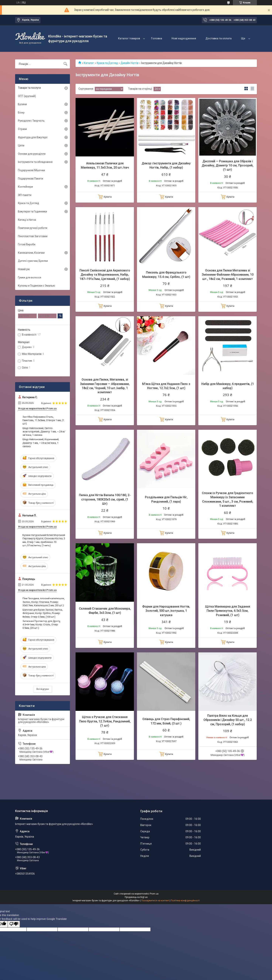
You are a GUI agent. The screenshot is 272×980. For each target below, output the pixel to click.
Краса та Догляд (107, 63)
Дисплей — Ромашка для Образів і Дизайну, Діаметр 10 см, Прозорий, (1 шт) (228, 166)
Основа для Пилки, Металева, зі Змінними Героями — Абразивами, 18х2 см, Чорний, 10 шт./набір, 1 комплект (105, 386)
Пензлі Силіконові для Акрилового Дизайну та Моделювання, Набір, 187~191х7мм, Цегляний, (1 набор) (105, 275)
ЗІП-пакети (25, 195)
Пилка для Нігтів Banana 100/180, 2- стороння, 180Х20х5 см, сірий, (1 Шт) (105, 499)
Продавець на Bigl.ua (136, 897)
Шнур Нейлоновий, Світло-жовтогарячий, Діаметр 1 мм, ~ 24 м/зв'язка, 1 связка (44, 432)
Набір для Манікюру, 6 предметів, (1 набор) (228, 386)
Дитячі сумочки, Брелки (33, 261)
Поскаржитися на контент (155, 901)
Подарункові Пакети (31, 179)
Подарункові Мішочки (31, 170)
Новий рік (24, 269)
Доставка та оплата (219, 38)
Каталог (89, 63)
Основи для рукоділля (32, 154)
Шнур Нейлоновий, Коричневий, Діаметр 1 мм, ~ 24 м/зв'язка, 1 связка (41, 443)
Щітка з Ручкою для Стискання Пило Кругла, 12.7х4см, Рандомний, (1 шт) (105, 721)
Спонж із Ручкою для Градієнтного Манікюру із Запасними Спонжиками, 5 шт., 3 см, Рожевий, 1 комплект (228, 499)
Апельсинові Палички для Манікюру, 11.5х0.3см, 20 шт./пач (105, 165)
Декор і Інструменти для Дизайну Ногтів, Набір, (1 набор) (166, 165)
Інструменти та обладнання (35, 162)
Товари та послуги (29, 88)
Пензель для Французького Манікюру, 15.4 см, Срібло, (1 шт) (166, 275)
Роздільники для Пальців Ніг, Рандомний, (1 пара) (166, 499)
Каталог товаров (129, 38)
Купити (108, 197)
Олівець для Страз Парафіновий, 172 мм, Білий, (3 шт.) (166, 721)
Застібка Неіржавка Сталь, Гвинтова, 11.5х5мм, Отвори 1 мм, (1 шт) (43, 420)
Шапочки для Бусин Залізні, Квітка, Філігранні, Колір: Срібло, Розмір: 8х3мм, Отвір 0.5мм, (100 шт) (43, 613)
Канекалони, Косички (31, 253)
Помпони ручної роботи (33, 228)
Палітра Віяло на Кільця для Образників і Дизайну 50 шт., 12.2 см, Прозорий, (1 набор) (228, 720)
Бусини (22, 104)
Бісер (21, 113)
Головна (157, 38)
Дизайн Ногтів (129, 63)
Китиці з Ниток (27, 220)
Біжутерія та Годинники (32, 211)
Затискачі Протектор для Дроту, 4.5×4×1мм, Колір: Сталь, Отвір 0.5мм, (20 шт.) (42, 624)
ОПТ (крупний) (27, 96)
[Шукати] (65, 64)
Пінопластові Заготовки (33, 236)
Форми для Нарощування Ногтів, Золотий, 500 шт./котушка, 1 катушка (166, 611)
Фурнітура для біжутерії (33, 137)
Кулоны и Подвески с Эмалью (36, 286)
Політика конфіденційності (185, 901)
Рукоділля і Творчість (31, 121)
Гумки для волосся (30, 277)
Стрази (22, 129)
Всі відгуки (43, 689)
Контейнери (25, 187)
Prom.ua (154, 894)
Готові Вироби (27, 244)
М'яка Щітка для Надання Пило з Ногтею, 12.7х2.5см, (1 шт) (166, 386)
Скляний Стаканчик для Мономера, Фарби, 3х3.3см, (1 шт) (105, 611)
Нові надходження (184, 38)
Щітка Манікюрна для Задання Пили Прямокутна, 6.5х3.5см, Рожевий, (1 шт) (228, 611)
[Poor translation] (14, 924)
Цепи (21, 145)
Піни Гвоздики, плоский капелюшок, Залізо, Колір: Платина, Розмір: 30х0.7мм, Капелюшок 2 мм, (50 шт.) (44, 602)
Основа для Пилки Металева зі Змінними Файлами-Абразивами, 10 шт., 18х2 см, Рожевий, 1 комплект (228, 275)
